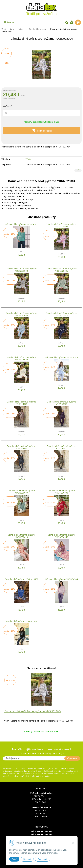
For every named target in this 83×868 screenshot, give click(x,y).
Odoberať (72, 758)
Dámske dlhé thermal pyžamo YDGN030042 (61, 536)
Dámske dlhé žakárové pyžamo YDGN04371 (21, 403)
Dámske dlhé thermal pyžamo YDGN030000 (61, 492)
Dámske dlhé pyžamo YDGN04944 (61, 579)
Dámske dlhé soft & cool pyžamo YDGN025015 (62, 314)
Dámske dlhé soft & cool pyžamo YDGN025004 (33, 711)
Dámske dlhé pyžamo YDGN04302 (22, 224)
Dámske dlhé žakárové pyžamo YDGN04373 (62, 403)
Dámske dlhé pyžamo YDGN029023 (22, 621)
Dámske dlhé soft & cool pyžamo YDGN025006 (62, 270)
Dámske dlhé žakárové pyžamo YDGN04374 (21, 447)
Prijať (14, 859)
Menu (9, 22)
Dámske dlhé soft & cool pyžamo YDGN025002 (62, 225)
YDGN (28, 159)
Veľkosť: (7, 106)
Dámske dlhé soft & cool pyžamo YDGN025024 (21, 358)
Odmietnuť (42, 859)
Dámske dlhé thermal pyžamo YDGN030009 (22, 492)
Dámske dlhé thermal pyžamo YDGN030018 (22, 536)
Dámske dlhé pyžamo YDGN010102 (22, 579)
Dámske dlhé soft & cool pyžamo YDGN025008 (21, 270)
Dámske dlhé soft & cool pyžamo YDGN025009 (21, 314)
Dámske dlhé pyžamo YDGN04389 (61, 357)
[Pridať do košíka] (41, 130)
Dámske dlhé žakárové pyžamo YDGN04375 (62, 447)
